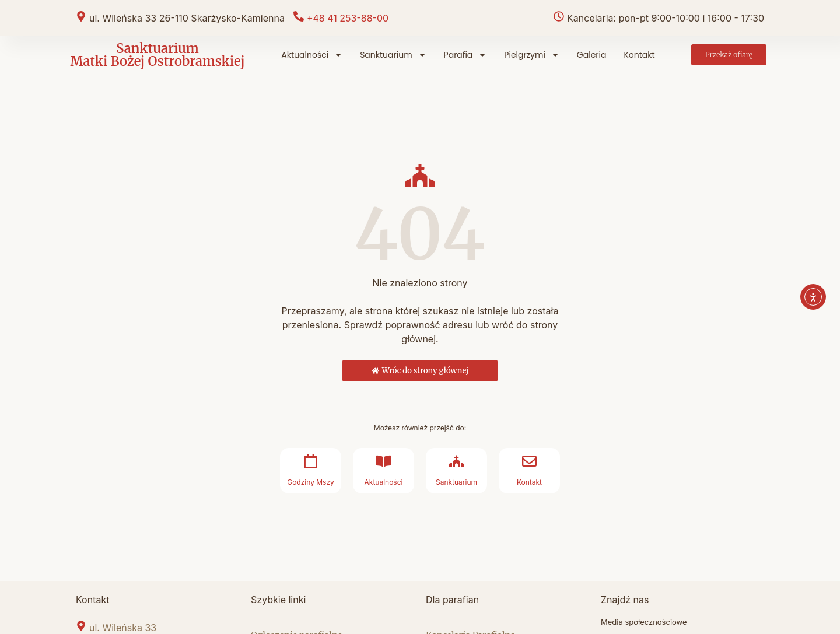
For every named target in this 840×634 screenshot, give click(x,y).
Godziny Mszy (311, 482)
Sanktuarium (393, 55)
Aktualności (312, 55)
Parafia (466, 55)
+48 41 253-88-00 (348, 18)
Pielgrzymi (531, 55)
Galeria (592, 55)
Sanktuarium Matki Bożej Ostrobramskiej (157, 55)
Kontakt (639, 55)
